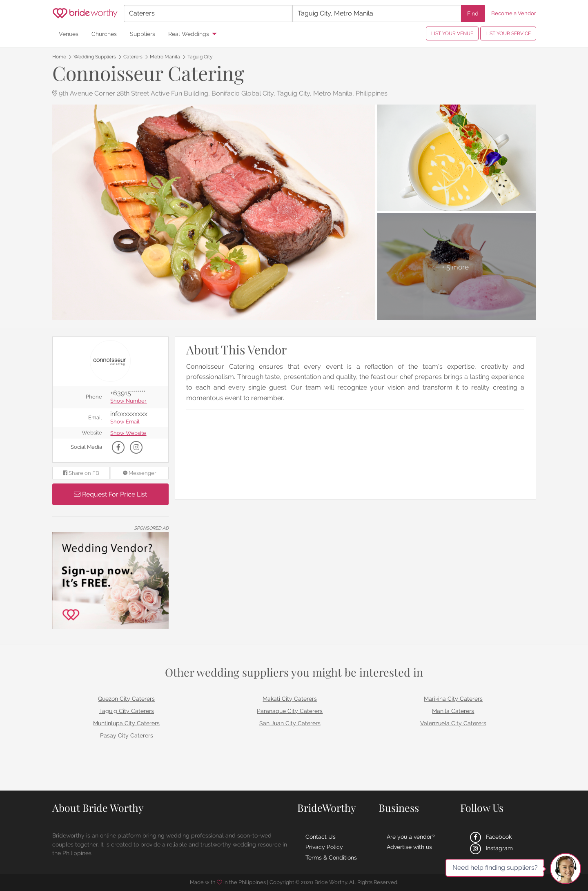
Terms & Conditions (331, 858)
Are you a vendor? (411, 837)
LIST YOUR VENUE (452, 33)
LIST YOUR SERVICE (508, 33)
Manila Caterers (453, 711)
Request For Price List (110, 494)
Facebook (490, 837)
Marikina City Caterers (453, 699)
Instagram (491, 848)
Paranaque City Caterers (290, 711)
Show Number (128, 401)
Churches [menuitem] (104, 34)
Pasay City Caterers (127, 735)
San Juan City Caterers (290, 723)
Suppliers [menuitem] (143, 34)
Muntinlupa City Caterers (126, 723)
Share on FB (81, 473)
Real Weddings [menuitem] (189, 34)
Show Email (125, 422)
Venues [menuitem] (69, 34)
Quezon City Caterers (126, 699)
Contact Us (321, 837)
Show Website (128, 433)
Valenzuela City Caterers (453, 723)
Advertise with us (409, 847)
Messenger (140, 473)
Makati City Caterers (290, 699)
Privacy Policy (324, 847)
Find (473, 13)
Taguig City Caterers (127, 711)
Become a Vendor (514, 13)
